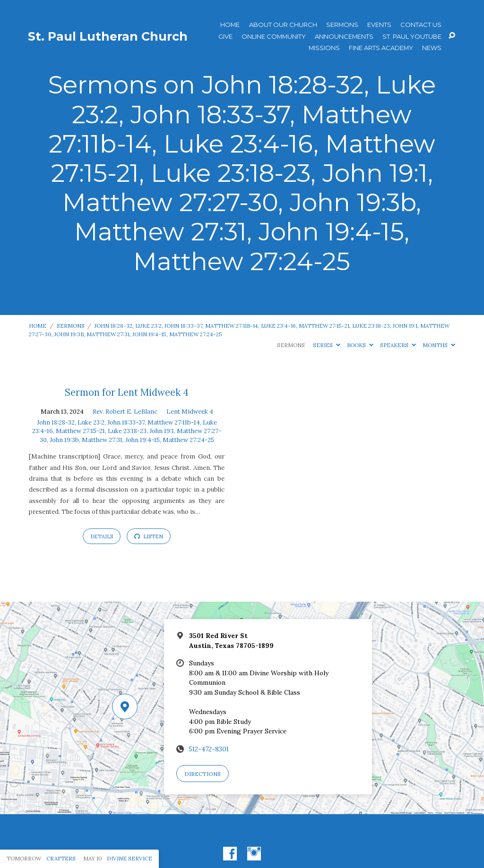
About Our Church (283, 25)
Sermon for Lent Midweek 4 (127, 392)
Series (327, 345)
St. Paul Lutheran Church (108, 36)
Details (102, 536)
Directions (203, 774)
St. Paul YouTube (412, 37)
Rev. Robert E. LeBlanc (125, 412)
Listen (149, 536)
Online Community (274, 37)
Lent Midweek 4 (190, 412)
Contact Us (421, 25)
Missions (324, 48)
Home (230, 25)
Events (379, 25)
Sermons (342, 25)
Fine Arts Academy (381, 48)
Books (360, 345)
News (432, 48)
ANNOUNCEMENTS (344, 37)
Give (225, 37)
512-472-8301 (209, 749)
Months (439, 345)
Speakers (398, 345)
